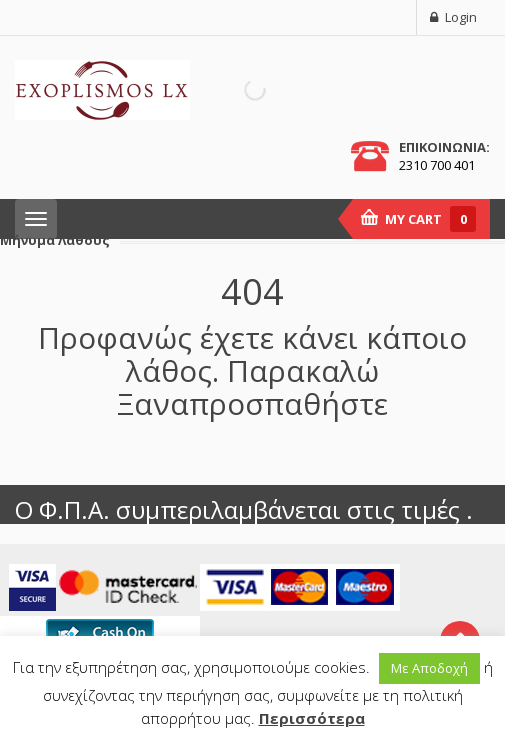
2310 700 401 (437, 165)
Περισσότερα (312, 718)
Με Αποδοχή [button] (429, 668)
